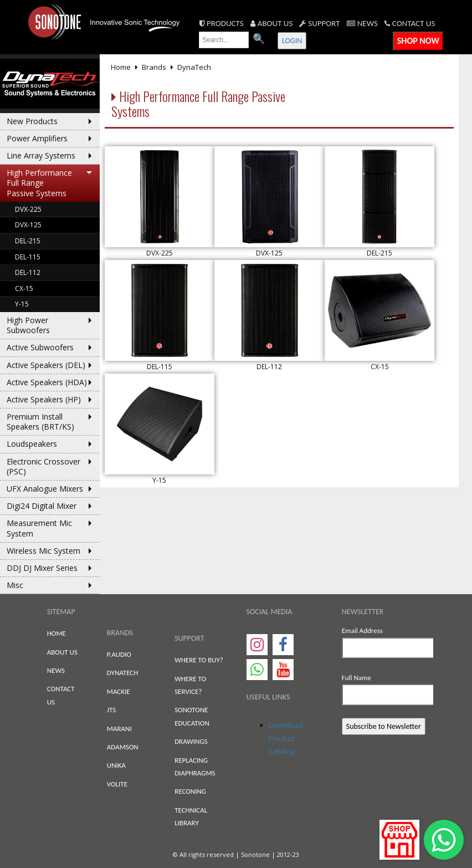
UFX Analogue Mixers (45, 489)
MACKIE (119, 691)
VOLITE (117, 784)
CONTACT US (410, 23)
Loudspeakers (32, 444)
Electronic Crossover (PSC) (43, 466)
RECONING (190, 791)
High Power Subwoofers (28, 325)
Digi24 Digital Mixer (42, 506)
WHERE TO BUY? (199, 660)
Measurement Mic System (39, 528)
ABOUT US (272, 23)
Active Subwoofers (40, 347)
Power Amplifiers (37, 138)
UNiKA (116, 765)
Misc (15, 585)
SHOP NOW (418, 41)
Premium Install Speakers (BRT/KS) (40, 422)
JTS (111, 710)
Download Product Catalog (286, 738)
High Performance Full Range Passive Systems (39, 183)
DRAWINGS (191, 741)
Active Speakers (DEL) (46, 365)
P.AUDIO (119, 654)
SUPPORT (319, 23)
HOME (57, 633)
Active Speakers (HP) (44, 399)
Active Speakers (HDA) (47, 382)
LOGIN (292, 41)
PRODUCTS (222, 23)
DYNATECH (123, 673)
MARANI (119, 729)
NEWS (362, 23)
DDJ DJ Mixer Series (42, 568)
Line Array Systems (41, 155)
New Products (32, 121)
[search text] (224, 40)
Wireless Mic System (43, 551)
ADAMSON (123, 747)
